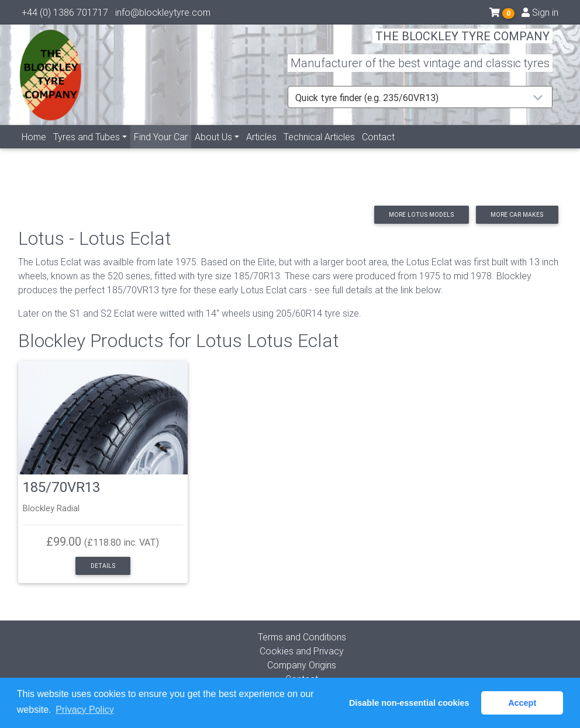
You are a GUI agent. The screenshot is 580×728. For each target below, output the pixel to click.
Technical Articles (319, 150)
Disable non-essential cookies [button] (409, 703)
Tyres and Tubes (87, 150)
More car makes (517, 215)
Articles (261, 150)
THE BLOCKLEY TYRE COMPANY (462, 44)
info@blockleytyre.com (163, 15)
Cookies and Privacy (302, 651)
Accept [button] (522, 703)
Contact (378, 150)
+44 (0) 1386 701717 (65, 15)
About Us (213, 150)
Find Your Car (163, 149)
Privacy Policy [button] (85, 710)
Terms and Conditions (302, 637)
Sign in (540, 15)
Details (103, 566)
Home (34, 150)
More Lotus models (421, 215)
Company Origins (302, 665)
